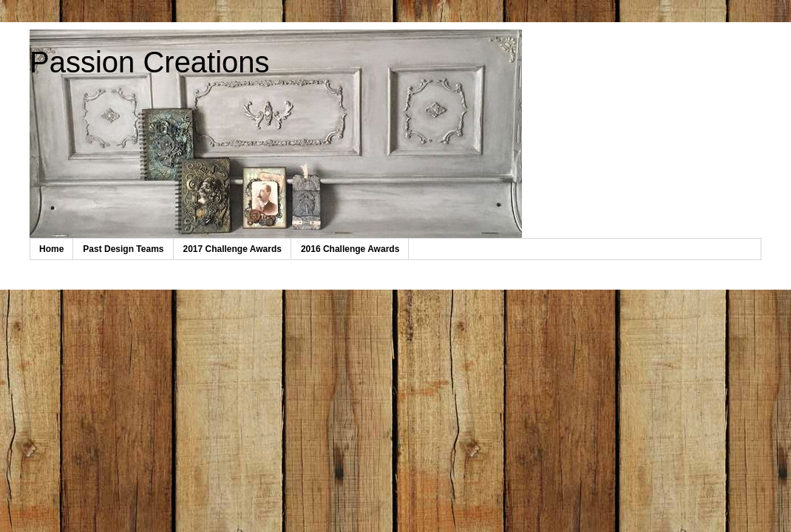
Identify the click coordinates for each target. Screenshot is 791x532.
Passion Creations (150, 62)
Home (51, 249)
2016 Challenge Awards (350, 249)
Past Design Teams (123, 249)
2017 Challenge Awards (232, 249)
